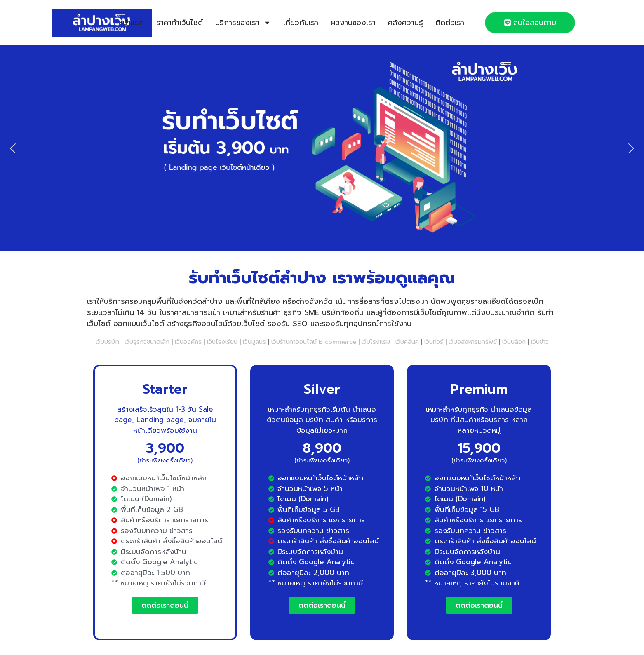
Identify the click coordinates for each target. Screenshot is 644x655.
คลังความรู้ (405, 23)
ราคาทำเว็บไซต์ (180, 23)
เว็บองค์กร (188, 342)
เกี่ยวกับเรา (301, 23)
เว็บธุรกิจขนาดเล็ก (147, 342)
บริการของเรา (243, 23)
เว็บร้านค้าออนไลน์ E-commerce (314, 342)
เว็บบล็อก (514, 342)
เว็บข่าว (540, 342)
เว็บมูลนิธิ (254, 342)
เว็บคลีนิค (407, 342)
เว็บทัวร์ (434, 342)
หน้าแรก (131, 23)
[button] (13, 148)
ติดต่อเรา (450, 23)
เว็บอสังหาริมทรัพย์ (473, 342)
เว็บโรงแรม (376, 342)
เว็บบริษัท (107, 342)
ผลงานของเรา (353, 23)
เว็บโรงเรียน (222, 342)
